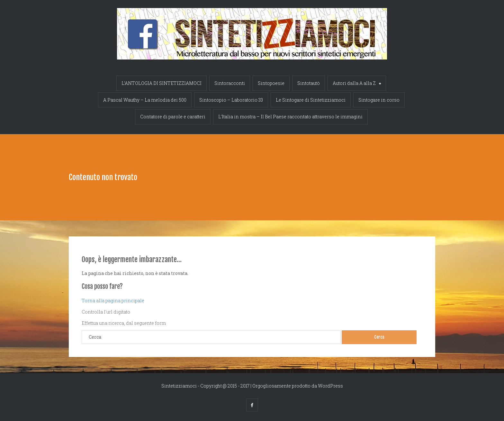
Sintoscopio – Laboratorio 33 (231, 100)
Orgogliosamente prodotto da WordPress (298, 386)
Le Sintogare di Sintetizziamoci (311, 100)
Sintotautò (309, 83)
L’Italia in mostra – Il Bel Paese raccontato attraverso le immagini (290, 117)
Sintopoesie (271, 83)
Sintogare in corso (379, 100)
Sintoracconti (230, 83)
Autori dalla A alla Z (357, 84)
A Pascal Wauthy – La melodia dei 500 (145, 100)
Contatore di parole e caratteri (173, 117)
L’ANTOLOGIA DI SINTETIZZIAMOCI (162, 83)
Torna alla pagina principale (113, 301)
